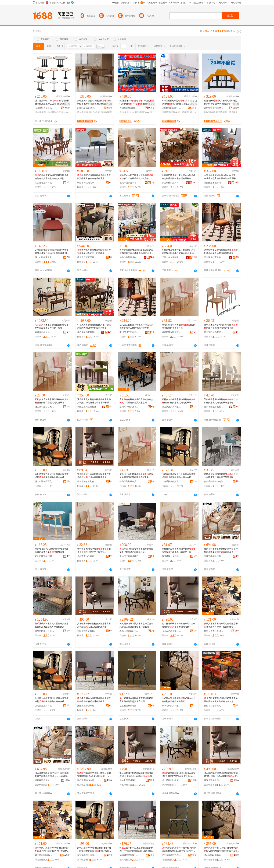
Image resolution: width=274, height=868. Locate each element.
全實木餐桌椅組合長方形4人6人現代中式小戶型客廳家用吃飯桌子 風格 (221, 177)
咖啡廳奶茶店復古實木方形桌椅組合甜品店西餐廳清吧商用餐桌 (179, 177)
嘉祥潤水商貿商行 (43, 332)
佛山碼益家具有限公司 (171, 407)
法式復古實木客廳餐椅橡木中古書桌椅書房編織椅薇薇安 (179, 700)
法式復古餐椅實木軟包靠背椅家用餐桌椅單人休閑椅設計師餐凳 (221, 252)
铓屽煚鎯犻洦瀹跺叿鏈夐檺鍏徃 (87, 780)
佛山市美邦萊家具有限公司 (129, 482)
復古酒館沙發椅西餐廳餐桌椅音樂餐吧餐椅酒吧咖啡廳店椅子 (136, 550)
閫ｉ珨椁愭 (183, 112)
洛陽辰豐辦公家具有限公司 (87, 706)
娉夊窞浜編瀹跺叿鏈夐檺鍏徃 (45, 855)
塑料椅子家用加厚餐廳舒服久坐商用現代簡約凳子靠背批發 (94, 550)
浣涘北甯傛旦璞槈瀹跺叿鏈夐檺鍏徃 (214, 780)
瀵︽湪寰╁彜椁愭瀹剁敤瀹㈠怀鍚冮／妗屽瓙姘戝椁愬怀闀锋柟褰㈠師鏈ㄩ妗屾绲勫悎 (52, 849)
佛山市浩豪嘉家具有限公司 (171, 631)
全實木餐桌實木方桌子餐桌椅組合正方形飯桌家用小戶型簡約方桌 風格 (179, 252)
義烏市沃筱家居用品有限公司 (87, 257)
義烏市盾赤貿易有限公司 (129, 183)
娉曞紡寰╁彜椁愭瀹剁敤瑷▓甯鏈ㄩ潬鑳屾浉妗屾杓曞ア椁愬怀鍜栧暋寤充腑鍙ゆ (94, 849)
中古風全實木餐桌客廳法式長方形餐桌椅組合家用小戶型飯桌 (94, 252)
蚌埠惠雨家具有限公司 (45, 631)
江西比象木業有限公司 (214, 183)
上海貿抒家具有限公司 (45, 706)
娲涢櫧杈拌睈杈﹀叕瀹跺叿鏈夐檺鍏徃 (129, 855)
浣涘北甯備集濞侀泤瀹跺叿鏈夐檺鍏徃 (87, 108)
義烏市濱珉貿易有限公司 (214, 407)
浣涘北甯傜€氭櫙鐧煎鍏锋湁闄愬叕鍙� (129, 780)
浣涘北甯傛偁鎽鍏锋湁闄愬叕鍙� (45, 108)
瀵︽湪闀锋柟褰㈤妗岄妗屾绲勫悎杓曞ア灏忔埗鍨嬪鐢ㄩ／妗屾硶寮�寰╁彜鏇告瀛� (52, 775)
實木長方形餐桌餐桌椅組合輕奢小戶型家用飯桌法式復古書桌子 (221, 550)
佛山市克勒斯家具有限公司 (214, 706)
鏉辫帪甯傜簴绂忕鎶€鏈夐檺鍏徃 (45, 780)
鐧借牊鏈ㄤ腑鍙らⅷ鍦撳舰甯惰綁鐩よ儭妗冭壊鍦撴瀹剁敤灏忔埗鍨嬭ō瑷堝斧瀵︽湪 (94, 102)
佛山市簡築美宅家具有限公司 (87, 183)
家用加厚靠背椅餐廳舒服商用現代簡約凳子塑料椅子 (179, 326)
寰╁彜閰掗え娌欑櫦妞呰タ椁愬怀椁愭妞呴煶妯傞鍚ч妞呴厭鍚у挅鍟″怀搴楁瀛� (136, 849)
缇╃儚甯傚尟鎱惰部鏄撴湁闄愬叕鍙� (171, 780)
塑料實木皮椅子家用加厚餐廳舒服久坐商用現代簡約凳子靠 (136, 177)
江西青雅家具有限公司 (45, 183)
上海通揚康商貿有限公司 (171, 482)
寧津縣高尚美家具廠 (87, 407)
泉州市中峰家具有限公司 (129, 407)
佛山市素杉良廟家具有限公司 (87, 556)
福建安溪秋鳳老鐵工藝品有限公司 (129, 706)
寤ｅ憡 (67, 104)
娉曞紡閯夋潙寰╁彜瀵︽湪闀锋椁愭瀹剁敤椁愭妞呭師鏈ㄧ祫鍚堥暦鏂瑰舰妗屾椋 (94, 775)
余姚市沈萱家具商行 (129, 556)
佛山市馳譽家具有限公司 (45, 257)
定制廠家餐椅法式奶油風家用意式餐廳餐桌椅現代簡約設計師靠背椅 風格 (52, 252)
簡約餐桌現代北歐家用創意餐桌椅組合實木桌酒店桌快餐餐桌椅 (52, 550)
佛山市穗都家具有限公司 (171, 183)
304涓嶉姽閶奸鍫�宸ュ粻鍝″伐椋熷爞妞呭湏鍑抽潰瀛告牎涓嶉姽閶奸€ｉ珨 (179, 102)
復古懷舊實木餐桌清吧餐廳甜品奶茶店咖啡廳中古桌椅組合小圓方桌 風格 (137, 252)
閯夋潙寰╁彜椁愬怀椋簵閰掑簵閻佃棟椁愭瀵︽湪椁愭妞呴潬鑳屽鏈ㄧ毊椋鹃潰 (179, 849)
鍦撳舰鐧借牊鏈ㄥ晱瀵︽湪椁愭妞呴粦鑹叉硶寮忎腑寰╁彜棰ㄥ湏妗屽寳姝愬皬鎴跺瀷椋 (179, 775)
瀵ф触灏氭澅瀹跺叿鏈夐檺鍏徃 (214, 855)
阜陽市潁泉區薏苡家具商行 (171, 332)
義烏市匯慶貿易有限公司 (129, 631)
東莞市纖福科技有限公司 (214, 556)
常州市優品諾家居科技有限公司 (129, 332)
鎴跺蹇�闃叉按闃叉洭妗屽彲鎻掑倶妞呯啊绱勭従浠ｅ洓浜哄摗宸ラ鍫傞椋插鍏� (221, 102)
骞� (67, 108)
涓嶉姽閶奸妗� (170, 112)
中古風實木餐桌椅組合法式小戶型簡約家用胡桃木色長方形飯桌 (94, 326)
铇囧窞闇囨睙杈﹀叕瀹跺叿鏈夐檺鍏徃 (171, 108)
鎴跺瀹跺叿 (210, 112)
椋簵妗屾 (64, 112)
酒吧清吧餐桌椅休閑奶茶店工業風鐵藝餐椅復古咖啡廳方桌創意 (221, 700)
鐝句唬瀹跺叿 (222, 112)
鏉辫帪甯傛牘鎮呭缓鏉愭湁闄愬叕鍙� (214, 108)
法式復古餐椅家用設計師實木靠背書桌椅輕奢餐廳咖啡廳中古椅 (179, 476)
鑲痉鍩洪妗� (142, 112)
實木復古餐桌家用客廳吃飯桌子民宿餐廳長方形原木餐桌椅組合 (221, 625)
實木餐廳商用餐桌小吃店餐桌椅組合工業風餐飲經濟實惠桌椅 (136, 401)
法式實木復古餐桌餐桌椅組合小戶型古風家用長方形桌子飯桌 (52, 326)
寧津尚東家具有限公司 (171, 706)
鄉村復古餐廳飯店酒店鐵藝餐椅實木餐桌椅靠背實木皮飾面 (136, 700)
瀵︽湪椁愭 (41, 112)
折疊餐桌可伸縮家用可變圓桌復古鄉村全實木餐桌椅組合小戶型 (52, 177)
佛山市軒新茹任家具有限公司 (45, 407)
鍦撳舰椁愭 (106, 112)
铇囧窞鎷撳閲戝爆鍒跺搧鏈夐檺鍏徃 (129, 108)
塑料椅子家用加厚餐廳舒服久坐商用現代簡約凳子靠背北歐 (221, 401)
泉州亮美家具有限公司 (214, 631)
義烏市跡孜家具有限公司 (87, 482)
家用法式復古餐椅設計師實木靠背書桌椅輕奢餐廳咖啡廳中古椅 (52, 476)
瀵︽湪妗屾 (52, 112)
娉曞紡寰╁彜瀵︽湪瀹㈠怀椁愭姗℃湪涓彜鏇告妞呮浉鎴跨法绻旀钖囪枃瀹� (222, 849)
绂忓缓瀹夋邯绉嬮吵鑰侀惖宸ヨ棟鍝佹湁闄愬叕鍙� (171, 855)
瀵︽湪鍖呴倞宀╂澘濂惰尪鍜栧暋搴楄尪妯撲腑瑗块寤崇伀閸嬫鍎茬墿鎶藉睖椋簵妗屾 (52, 102)
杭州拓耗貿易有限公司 (214, 332)
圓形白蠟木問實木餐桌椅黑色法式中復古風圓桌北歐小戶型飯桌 (136, 625)
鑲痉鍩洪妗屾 (127, 112)
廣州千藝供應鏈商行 (214, 482)
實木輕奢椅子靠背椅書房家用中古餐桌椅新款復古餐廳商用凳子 (94, 476)
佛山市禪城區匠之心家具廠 (45, 482)
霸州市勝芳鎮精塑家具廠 (45, 556)
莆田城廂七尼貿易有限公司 (171, 556)
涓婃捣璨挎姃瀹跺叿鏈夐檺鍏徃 (87, 855)
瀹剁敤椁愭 (95, 112)
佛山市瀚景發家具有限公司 (87, 631)
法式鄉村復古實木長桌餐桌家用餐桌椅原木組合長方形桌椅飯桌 (52, 625)
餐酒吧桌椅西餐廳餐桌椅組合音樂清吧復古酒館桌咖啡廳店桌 (94, 177)
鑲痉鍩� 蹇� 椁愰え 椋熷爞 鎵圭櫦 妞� (137, 102)
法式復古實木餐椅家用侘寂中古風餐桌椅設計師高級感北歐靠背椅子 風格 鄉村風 (94, 401)
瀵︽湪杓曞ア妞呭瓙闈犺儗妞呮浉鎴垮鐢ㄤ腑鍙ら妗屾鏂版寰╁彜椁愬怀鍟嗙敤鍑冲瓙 (137, 775)
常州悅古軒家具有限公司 (214, 257)
